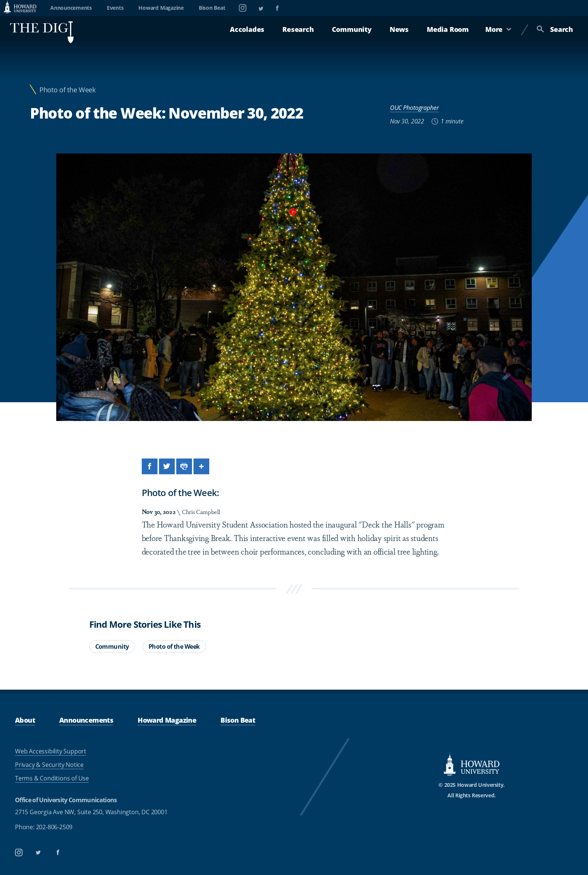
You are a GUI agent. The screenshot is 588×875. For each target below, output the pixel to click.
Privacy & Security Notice (49, 765)
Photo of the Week (67, 90)
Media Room (448, 29)
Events (115, 8)
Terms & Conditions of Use (52, 778)
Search (555, 29)
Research (298, 29)
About (25, 720)
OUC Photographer (414, 108)
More (498, 29)
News (399, 29)
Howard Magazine (161, 8)
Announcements (71, 8)
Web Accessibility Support (51, 751)
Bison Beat (212, 8)
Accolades (247, 29)
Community (352, 29)
